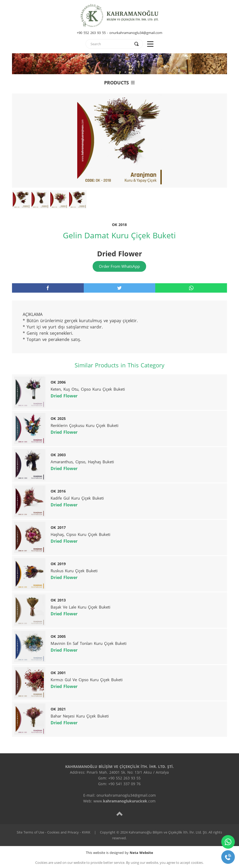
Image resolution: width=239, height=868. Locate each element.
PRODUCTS (119, 83)
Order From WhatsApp (119, 266)
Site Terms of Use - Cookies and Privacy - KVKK (53, 832)
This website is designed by (120, 853)
